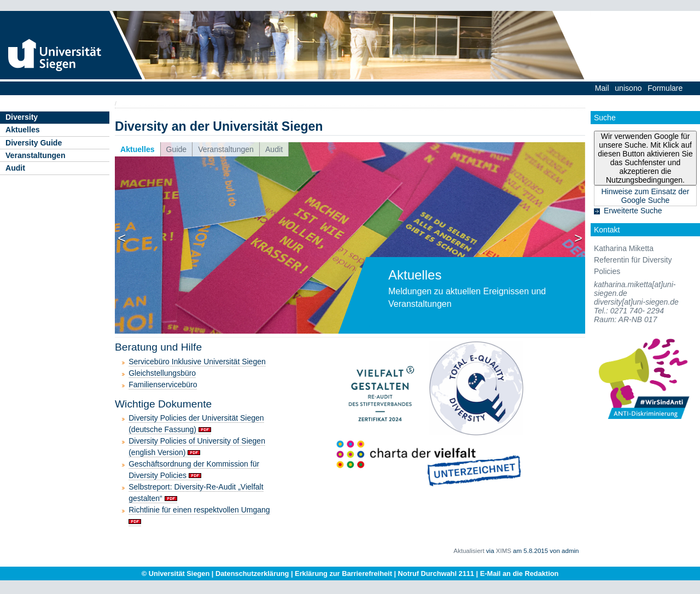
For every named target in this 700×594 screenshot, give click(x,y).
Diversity (22, 117)
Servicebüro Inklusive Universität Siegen (197, 362)
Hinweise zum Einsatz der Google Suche (645, 196)
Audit (15, 168)
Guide (177, 149)
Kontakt (607, 230)
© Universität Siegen (176, 573)
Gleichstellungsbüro (162, 373)
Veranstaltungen (36, 155)
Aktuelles (23, 130)
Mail (602, 88)
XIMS (504, 551)
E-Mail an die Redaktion (520, 573)
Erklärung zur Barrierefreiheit (343, 573)
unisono (628, 88)
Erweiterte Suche (633, 211)
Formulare (665, 88)
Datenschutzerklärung (252, 573)
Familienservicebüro (163, 385)
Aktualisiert (469, 551)
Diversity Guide (34, 143)
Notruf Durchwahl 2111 (436, 573)
